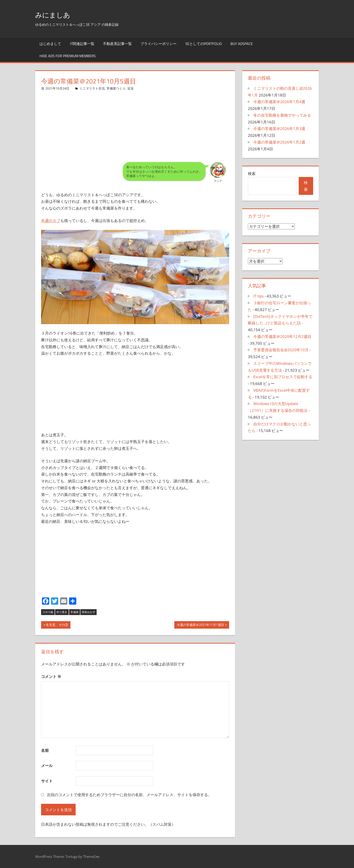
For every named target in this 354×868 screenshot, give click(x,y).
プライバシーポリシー (158, 44)
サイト (47, 781)
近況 (130, 88)
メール (47, 765)
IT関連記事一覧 (82, 44)
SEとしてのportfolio (204, 44)
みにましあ (56, 14)
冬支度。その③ (57, 625)
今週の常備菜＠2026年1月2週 (279, 142)
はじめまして (50, 44)
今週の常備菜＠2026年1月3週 (279, 129)
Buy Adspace (242, 44)
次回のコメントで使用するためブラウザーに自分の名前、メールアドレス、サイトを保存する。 (129, 795)
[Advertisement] (135, 123)
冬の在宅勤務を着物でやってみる (282, 115)
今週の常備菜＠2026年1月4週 (279, 102)
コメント (51, 676)
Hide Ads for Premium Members (68, 56)
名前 (45, 750)
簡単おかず (88, 612)
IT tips (259, 296)
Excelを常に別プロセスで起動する (283, 377)
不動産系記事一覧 (117, 44)
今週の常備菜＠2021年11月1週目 (200, 625)
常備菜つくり (116, 88)
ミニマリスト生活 (92, 88)
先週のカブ (51, 221)
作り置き (62, 612)
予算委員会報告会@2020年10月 (281, 350)
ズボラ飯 (48, 612)
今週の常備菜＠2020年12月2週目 (282, 336)
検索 (252, 173)
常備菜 (75, 612)
